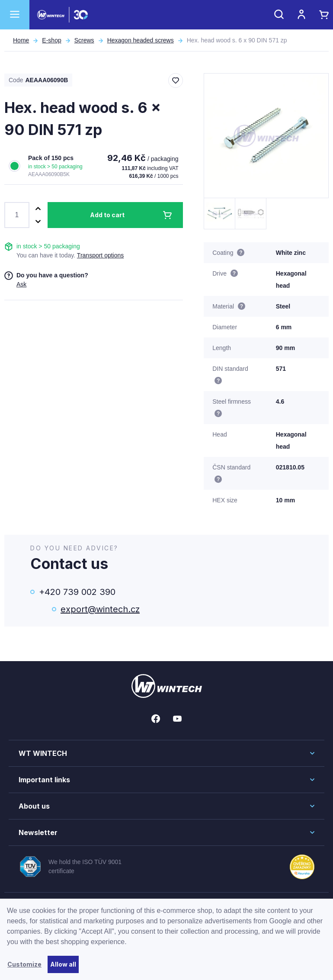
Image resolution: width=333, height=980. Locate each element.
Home (21, 40)
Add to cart (107, 215)
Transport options (100, 255)
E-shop (51, 40)
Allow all (63, 964)
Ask (21, 284)
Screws (84, 40)
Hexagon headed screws (141, 40)
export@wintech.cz (100, 609)
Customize (24, 964)
